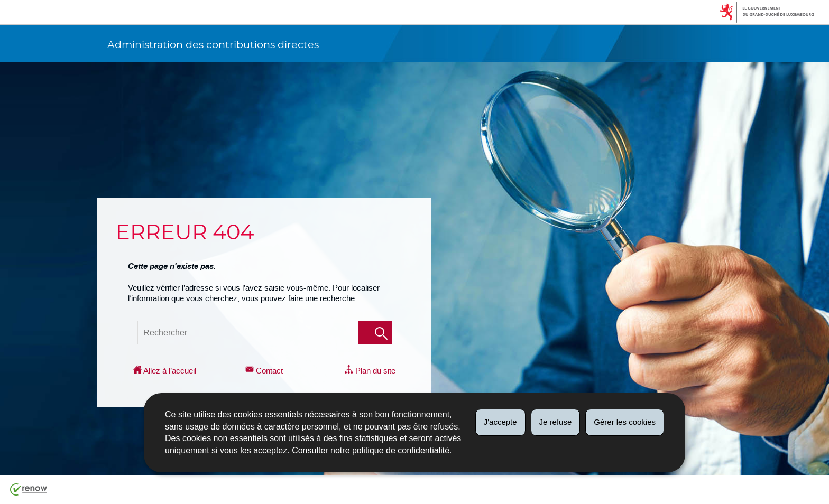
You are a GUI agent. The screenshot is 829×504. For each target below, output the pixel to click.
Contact (264, 371)
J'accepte (500, 422)
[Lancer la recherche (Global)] (375, 333)
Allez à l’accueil (165, 371)
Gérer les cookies (625, 422)
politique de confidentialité (401, 450)
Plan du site (370, 371)
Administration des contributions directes (213, 44)
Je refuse (556, 422)
